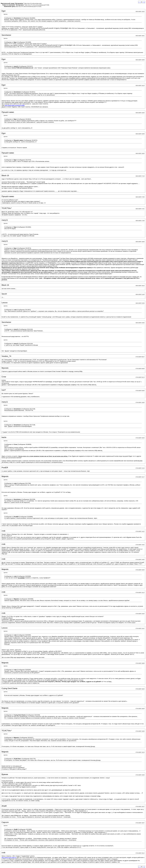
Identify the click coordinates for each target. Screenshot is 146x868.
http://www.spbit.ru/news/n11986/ (15, 105)
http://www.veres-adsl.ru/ (9, 857)
